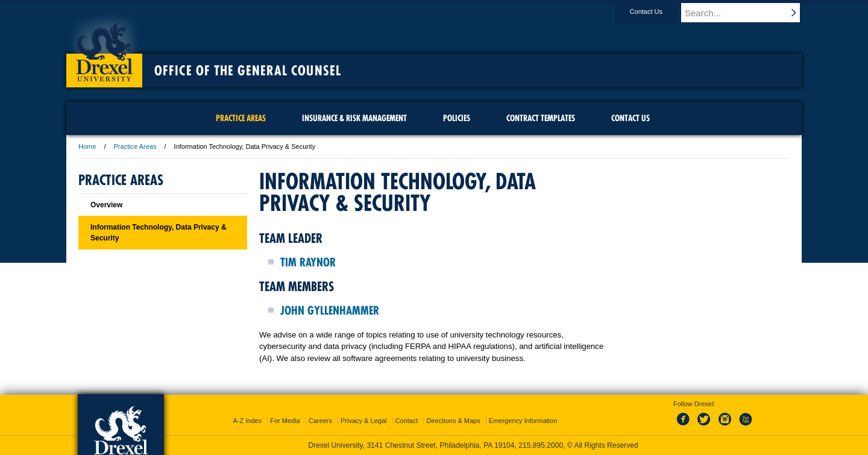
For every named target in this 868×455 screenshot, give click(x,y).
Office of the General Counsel (248, 71)
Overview (106, 205)
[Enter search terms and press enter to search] (747, 13)
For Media (285, 421)
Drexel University (104, 48)
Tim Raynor (308, 262)
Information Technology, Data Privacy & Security (159, 233)
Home (87, 146)
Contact (407, 421)
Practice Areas (135, 146)
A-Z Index (247, 421)
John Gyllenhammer (330, 310)
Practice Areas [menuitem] (241, 118)
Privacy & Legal (363, 421)
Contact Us (658, 11)
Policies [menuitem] (457, 118)
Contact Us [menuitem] (631, 118)
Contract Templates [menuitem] (541, 118)
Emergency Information (523, 421)
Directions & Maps (453, 421)
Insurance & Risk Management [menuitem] (354, 118)
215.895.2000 (541, 445)
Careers (320, 421)
